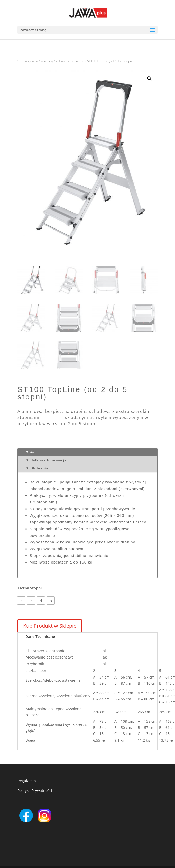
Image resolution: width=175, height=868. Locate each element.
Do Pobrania (37, 468)
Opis (30, 452)
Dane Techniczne (40, 637)
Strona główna (28, 61)
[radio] (21, 600)
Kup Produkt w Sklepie (50, 626)
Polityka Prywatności (35, 791)
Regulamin (27, 781)
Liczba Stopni (30, 588)
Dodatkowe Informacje (46, 460)
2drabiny (47, 61)
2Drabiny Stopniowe (70, 61)
